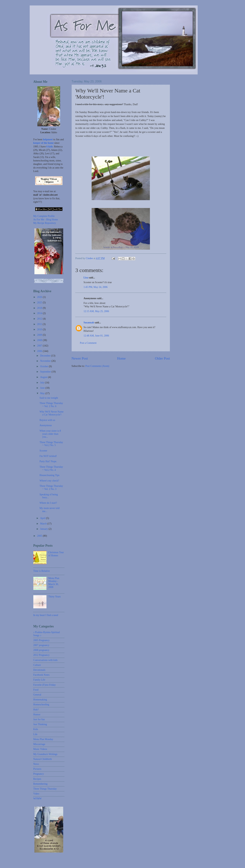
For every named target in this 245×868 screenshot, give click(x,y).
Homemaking (40, 700)
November (46, 361)
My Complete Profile (44, 216)
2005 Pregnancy (41, 640)
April (43, 518)
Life (35, 734)
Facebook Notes (41, 675)
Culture (37, 665)
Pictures (37, 769)
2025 (40, 303)
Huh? (36, 710)
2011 (40, 324)
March (44, 524)
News (36, 764)
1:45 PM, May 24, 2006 (96, 287)
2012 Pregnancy (41, 655)
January (44, 529)
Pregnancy (39, 774)
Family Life (39, 680)
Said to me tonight (49, 398)
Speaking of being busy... (49, 496)
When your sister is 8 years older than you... (50, 434)
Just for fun (39, 719)
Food (36, 690)
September (46, 372)
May (43, 393)
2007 (40, 346)
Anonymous (46, 425)
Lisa (86, 278)
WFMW (38, 799)
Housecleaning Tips (49, 475)
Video (36, 794)
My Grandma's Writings (45, 754)
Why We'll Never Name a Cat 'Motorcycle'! (52, 413)
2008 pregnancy (41, 650)
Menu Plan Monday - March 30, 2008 (54, 583)
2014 (40, 313)
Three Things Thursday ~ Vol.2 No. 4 (51, 468)
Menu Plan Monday (43, 739)
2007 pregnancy (41, 645)
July (42, 383)
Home (121, 358)
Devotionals (39, 670)
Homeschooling (41, 704)
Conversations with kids (45, 660)
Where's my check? (49, 481)
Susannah (89, 323)
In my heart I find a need (46, 615)
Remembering (40, 784)
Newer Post (80, 358)
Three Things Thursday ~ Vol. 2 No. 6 (51, 405)
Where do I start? (48, 503)
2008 (40, 340)
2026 (40, 297)
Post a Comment (88, 343)
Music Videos (40, 749)
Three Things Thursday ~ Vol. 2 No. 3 (51, 487)
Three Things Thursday (45, 789)
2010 (40, 329)
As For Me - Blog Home (46, 220)
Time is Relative (42, 571)
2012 (40, 319)
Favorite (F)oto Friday (45, 685)
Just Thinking (40, 724)
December (46, 356)
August (44, 377)
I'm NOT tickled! (48, 456)
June (43, 388)
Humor (37, 715)
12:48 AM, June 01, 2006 (96, 336)
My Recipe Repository (45, 223)
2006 (40, 351)
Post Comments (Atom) (97, 366)
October (44, 366)
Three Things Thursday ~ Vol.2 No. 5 (51, 444)
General (37, 695)
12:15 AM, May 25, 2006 (96, 311)
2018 (40, 308)
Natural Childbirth (43, 759)
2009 (40, 335)
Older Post (162, 358)
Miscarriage (39, 744)
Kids (36, 729)
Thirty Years (54, 597)
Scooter (43, 451)
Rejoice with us (47, 420)
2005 (40, 536)
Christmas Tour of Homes (56, 554)
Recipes (37, 779)
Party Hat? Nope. (48, 461)
